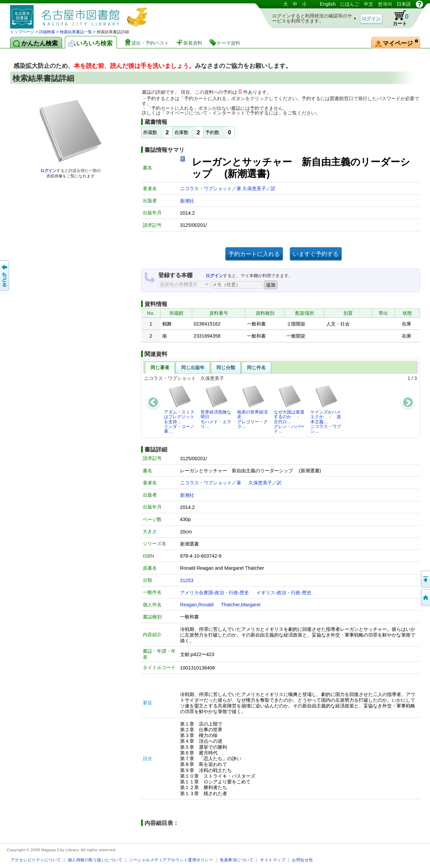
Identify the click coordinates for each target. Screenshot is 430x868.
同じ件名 (256, 367)
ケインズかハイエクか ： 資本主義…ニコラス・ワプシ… (326, 409)
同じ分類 (226, 367)
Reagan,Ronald (197, 605)
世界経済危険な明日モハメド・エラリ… (216, 407)
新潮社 (187, 201)
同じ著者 (160, 367)
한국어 (385, 4)
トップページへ (425, 598)
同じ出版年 (193, 367)
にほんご (350, 4)
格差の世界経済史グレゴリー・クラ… (252, 407)
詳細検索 (47, 32)
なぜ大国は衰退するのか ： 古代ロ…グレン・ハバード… (289, 409)
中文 (369, 4)
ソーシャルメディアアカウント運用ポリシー (171, 860)
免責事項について (236, 860)
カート (397, 18)
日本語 (404, 4)
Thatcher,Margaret (241, 605)
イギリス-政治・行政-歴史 (284, 593)
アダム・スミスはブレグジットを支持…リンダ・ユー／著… (179, 409)
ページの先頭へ (425, 579)
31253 (187, 580)
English (328, 4)
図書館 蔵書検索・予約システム (81, 14)
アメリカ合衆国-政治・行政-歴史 (215, 593)
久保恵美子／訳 (259, 188)
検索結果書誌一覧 (76, 32)
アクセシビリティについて (36, 860)
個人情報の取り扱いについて (95, 860)
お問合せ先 (303, 860)
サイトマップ (273, 860)
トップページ (22, 32)
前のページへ (5, 275)
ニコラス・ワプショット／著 (211, 188)
